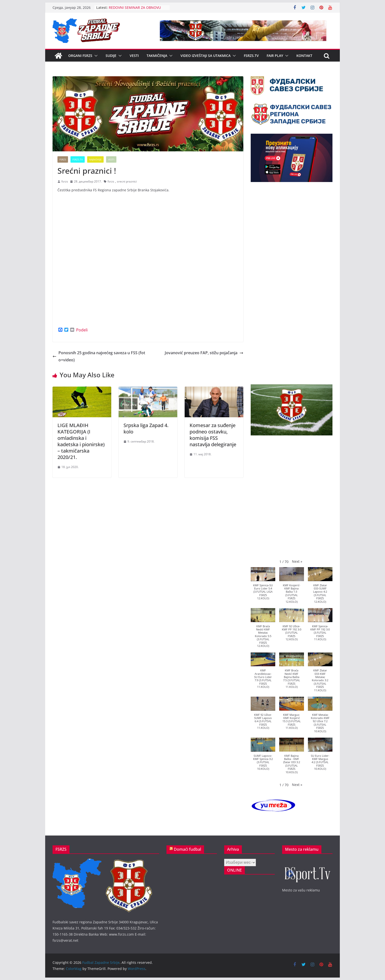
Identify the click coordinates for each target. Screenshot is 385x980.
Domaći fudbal (187, 849)
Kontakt (304, 56)
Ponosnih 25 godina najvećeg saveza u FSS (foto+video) (99, 356)
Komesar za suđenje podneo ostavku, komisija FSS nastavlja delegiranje (213, 435)
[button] (95, 56)
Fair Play (275, 56)
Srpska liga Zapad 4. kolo (146, 428)
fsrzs (65, 181)
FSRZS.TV (251, 56)
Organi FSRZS (80, 56)
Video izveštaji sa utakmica (206, 56)
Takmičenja (157, 56)
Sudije (111, 56)
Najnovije (95, 159)
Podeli (82, 330)
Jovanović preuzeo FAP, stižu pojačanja (204, 353)
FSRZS (63, 159)
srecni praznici (127, 181)
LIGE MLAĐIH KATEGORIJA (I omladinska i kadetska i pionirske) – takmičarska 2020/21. (81, 441)
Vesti (134, 56)
